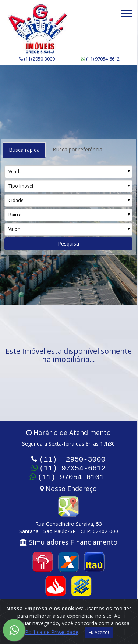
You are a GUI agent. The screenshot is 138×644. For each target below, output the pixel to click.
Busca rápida (24, 150)
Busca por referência (77, 149)
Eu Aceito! (99, 632)
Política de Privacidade (52, 632)
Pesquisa (68, 244)
